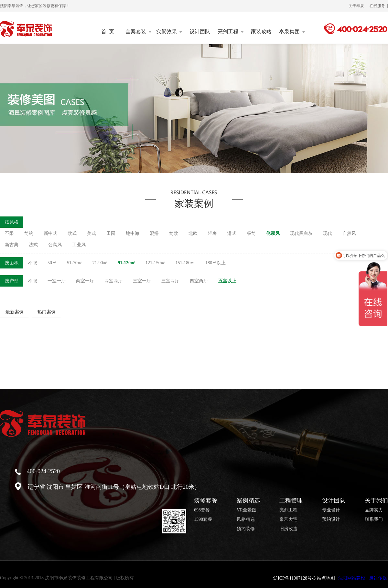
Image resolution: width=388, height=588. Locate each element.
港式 (232, 233)
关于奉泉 (356, 6)
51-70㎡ (75, 263)
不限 (9, 233)
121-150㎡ (155, 263)
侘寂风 (273, 233)
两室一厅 (85, 281)
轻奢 (212, 233)
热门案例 (47, 312)
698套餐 (202, 510)
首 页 (108, 32)
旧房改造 (288, 529)
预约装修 (246, 529)
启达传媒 (378, 578)
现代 (328, 233)
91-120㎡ (126, 263)
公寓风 (55, 245)
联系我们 (374, 520)
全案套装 (138, 32)
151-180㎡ (185, 263)
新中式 (50, 233)
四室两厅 (199, 281)
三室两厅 (170, 281)
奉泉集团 (292, 32)
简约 (29, 233)
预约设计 (331, 520)
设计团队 (200, 32)
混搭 (154, 233)
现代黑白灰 (301, 233)
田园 (111, 233)
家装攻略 (261, 32)
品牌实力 (374, 510)
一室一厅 (57, 281)
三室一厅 (142, 281)
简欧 (174, 233)
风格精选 (246, 520)
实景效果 (169, 32)
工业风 (79, 245)
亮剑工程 (231, 32)
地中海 (133, 233)
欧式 (72, 233)
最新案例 (15, 312)
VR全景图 (247, 510)
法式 (33, 245)
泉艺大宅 (288, 520)
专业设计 (331, 510)
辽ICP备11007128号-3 (294, 578)
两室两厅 (113, 281)
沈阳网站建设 (352, 578)
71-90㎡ (100, 263)
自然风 (349, 233)
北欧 (193, 233)
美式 (92, 233)
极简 (251, 233)
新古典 (12, 245)
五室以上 (227, 281)
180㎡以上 (216, 263)
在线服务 (377, 6)
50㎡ (52, 263)
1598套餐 (203, 520)
